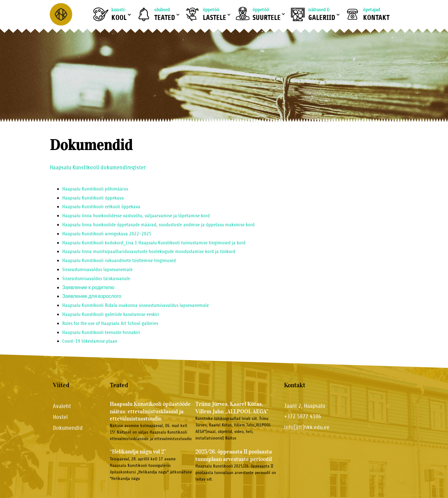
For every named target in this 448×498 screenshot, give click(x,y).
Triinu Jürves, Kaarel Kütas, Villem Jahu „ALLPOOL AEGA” (232, 408)
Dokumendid (68, 428)
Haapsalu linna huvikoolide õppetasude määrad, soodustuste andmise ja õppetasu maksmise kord (158, 225)
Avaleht (62, 406)
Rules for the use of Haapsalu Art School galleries (110, 323)
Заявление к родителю (89, 288)
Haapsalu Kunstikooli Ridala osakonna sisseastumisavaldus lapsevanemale (135, 305)
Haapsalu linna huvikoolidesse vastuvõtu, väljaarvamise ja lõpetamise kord (136, 216)
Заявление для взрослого (92, 296)
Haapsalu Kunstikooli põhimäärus (95, 189)
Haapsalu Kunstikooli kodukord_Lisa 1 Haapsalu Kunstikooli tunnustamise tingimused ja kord (154, 243)
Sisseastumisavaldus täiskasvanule (96, 279)
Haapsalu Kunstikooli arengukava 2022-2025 (107, 234)
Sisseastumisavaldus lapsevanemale (97, 270)
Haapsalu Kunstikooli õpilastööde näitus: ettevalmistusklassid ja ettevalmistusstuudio (150, 411)
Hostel (60, 417)
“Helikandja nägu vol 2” (138, 452)
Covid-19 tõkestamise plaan (90, 341)
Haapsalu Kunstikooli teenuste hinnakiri (101, 332)
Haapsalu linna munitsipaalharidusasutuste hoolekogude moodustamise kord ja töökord (149, 251)
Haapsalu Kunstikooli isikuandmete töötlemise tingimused (119, 261)
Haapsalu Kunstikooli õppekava (93, 198)
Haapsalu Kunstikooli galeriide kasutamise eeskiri (111, 314)
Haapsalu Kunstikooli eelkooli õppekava (101, 207)
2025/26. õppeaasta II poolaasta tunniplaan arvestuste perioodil (234, 455)
